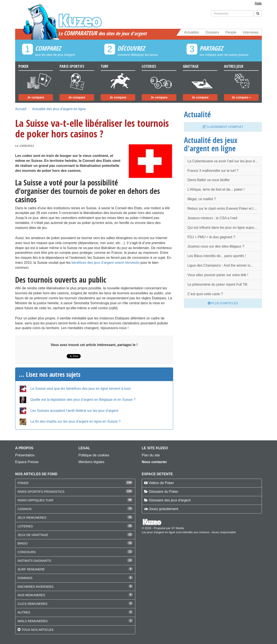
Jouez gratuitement (163, 509)
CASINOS (25, 509)
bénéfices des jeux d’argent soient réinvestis (106, 263)
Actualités (192, 32)
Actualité (197, 114)
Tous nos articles (37, 630)
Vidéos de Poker (161, 483)
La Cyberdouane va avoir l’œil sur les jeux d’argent (225, 161)
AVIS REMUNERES (31, 595)
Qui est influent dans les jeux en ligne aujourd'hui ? (225, 228)
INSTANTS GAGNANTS (34, 561)
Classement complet (223, 127)
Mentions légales (92, 462)
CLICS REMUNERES (32, 604)
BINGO (23, 543)
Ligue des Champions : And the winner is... (220, 265)
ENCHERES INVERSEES (35, 587)
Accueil (21, 109)
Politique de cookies (94, 455)
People (231, 32)
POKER (23, 483)
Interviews (251, 32)
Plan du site (151, 455)
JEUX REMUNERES (32, 518)
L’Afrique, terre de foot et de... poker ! (216, 189)
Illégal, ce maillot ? (202, 199)
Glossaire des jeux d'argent (170, 500)
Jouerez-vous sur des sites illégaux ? (216, 246)
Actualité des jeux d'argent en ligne (59, 109)
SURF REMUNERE (31, 569)
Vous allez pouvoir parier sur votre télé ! (218, 275)
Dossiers (212, 32)
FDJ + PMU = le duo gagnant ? (211, 237)
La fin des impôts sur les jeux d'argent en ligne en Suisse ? (75, 421)
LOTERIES (25, 526)
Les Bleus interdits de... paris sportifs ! (217, 256)
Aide (258, 3)
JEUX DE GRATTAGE (33, 535)
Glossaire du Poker (163, 492)
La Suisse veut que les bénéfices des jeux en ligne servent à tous (80, 389)
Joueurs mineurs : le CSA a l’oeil (212, 218)
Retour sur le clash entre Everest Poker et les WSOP (225, 208)
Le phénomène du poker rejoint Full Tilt (217, 284)
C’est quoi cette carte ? (205, 294)
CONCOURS (27, 552)
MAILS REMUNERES (33, 621)
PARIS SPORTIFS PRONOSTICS (41, 492)
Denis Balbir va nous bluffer (209, 180)
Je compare (36, 97)
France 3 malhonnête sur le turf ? (213, 171)
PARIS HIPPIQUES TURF (36, 500)
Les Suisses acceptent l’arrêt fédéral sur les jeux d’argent (74, 411)
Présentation (25, 455)
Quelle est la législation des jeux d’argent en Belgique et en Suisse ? (83, 400)
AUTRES (24, 612)
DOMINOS (25, 578)
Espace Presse (27, 462)
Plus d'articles (223, 303)
